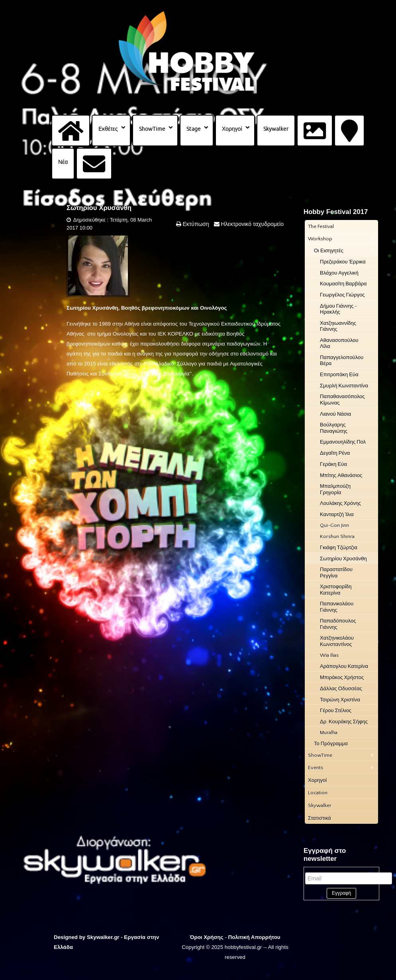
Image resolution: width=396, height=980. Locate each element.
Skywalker (276, 129)
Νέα (63, 162)
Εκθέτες (108, 129)
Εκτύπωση (195, 224)
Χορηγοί (232, 129)
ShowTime (152, 129)
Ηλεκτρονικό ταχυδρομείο (252, 224)
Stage (194, 129)
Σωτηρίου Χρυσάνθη (99, 208)
